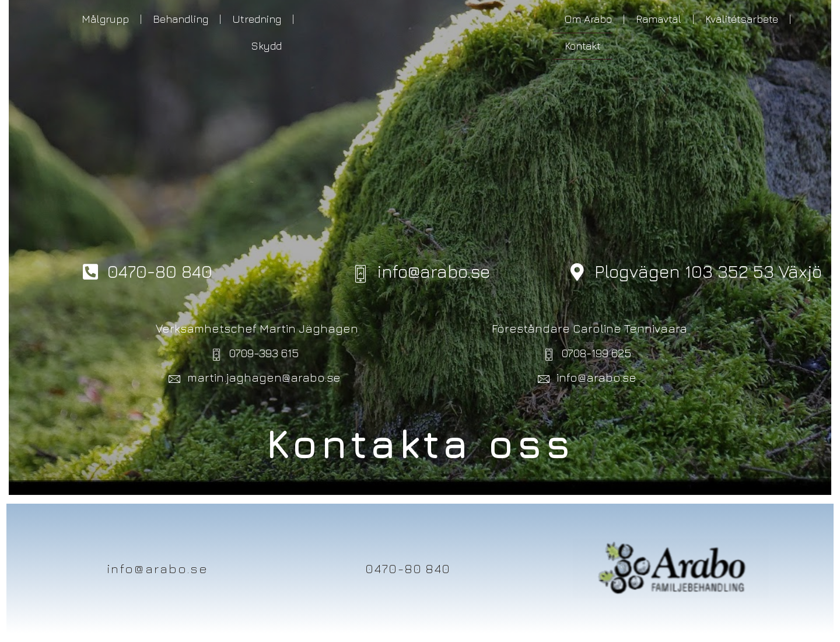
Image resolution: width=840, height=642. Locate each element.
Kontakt (583, 46)
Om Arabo (588, 19)
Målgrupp (105, 19)
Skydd (267, 46)
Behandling (181, 19)
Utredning (257, 19)
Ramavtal (659, 19)
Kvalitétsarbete (742, 19)
